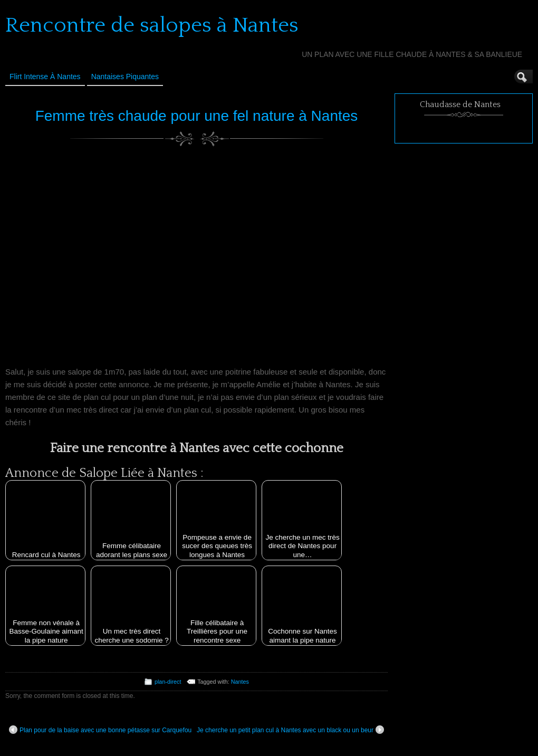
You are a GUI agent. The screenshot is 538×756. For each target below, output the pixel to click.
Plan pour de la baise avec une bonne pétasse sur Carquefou (100, 730)
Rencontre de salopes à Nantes (152, 25)
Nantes (240, 682)
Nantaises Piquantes (125, 76)
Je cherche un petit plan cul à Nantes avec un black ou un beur (290, 730)
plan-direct (168, 682)
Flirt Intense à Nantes (45, 76)
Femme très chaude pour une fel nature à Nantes (197, 116)
